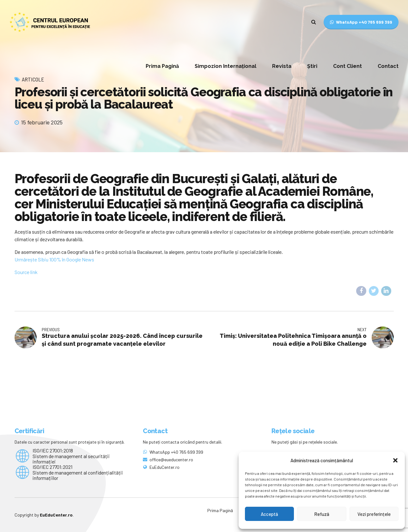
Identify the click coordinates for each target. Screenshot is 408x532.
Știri (312, 66)
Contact (388, 66)
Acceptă (269, 514)
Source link (26, 272)
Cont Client (347, 66)
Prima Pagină (162, 66)
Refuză (322, 514)
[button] (395, 460)
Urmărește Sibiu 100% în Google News (54, 259)
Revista (282, 66)
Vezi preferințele (374, 514)
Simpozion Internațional (225, 66)
